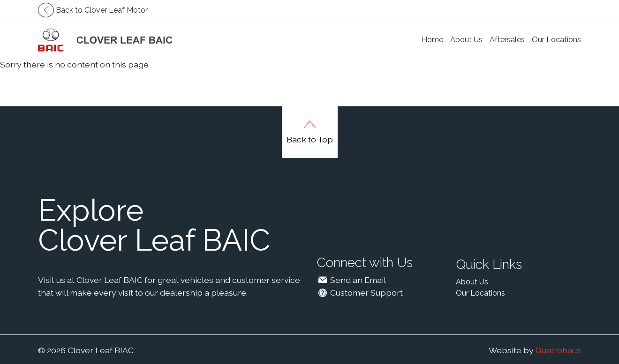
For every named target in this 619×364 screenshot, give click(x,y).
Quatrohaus (558, 350)
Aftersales (507, 40)
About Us (466, 40)
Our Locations (556, 40)
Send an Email (351, 280)
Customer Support (360, 293)
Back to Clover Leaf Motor (93, 10)
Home (432, 40)
